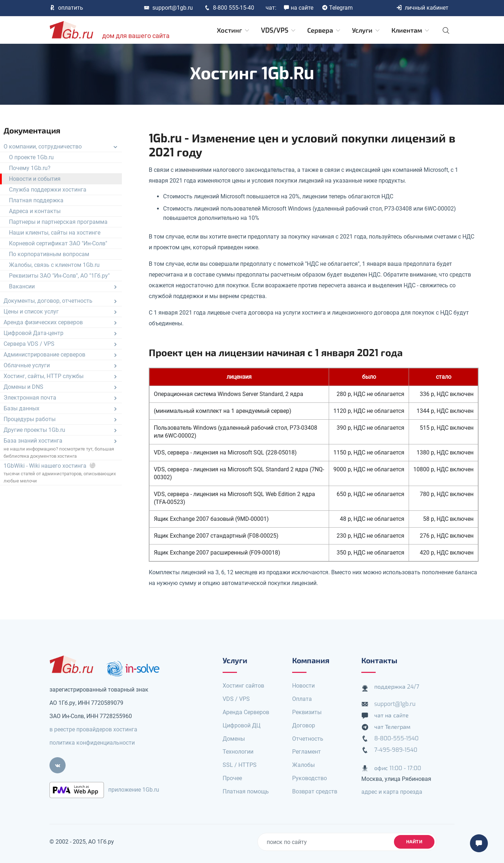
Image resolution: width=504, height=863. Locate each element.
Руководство (310, 778)
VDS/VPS (279, 30)
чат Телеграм (392, 727)
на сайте (298, 8)
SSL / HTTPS (240, 765)
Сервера (324, 30)
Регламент (306, 752)
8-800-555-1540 (396, 738)
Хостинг (234, 30)
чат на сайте (391, 715)
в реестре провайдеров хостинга (93, 729)
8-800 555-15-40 (229, 8)
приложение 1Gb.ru (134, 790)
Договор (304, 725)
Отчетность (308, 739)
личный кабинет (422, 8)
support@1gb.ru (168, 8)
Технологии (238, 752)
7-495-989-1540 (396, 750)
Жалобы (303, 765)
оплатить (66, 8)
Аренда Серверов (246, 712)
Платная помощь (246, 791)
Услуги (366, 30)
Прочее (232, 778)
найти (414, 842)
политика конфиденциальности (92, 743)
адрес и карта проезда (392, 792)
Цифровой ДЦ (242, 725)
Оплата (302, 699)
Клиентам (411, 30)
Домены (234, 739)
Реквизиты (307, 712)
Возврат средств (315, 791)
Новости (303, 686)
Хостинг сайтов (243, 686)
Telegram (337, 8)
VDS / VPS (236, 699)
